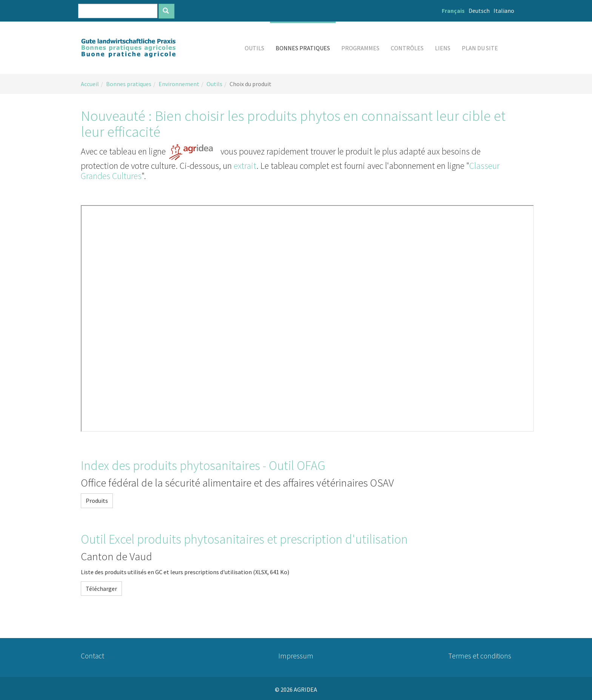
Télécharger (101, 589)
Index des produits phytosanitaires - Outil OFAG (203, 465)
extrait (245, 166)
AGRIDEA (305, 689)
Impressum (296, 656)
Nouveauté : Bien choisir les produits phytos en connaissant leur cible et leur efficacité (293, 124)
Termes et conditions (480, 656)
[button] (254, 48)
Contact (92, 656)
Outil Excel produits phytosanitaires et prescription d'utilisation (244, 539)
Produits (97, 501)
